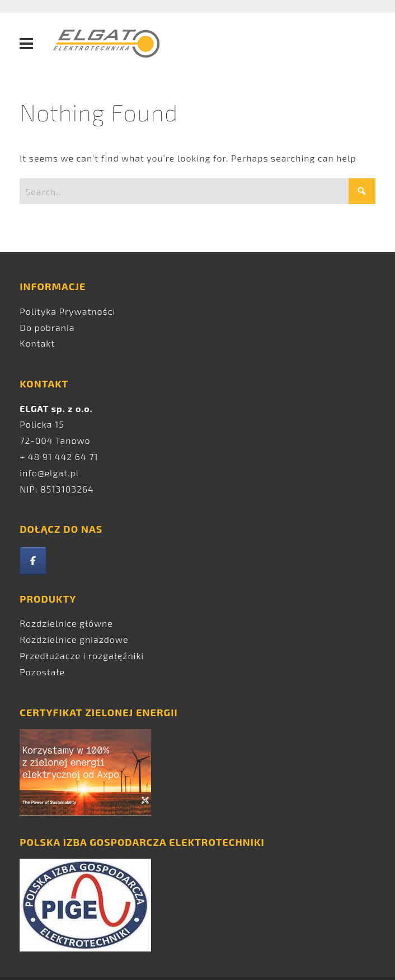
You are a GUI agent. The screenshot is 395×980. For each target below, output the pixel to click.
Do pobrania (47, 327)
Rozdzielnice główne (66, 623)
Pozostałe (42, 672)
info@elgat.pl (49, 473)
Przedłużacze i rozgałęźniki (82, 655)
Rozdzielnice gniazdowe (74, 639)
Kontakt (37, 343)
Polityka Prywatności (67, 311)
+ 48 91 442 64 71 (59, 456)
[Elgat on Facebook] (33, 561)
